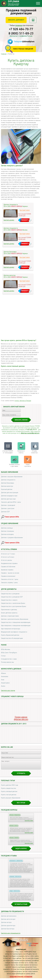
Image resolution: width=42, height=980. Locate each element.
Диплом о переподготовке (10, 616)
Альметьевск (5, 683)
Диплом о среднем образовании (12, 538)
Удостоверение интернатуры (11, 629)
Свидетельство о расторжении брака (14, 606)
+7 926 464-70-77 (21, 29)
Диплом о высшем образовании (12, 477)
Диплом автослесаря (8, 921)
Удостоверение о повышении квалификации (16, 626)
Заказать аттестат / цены (10, 579)
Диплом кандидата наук (9, 496)
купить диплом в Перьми (23, 401)
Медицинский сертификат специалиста (14, 632)
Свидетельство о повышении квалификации (16, 622)
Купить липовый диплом (9, 793)
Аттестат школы (6, 560)
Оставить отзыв (21, 906)
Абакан (3, 673)
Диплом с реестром (8, 509)
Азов (3, 680)
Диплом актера (6, 924)
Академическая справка (9, 563)
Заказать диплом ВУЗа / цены (11, 502)
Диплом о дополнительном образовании (15, 619)
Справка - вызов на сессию (10, 573)
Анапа (3, 686)
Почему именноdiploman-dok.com (21, 718)
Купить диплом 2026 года (10, 787)
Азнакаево (5, 677)
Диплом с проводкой (8, 505)
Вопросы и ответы (21, 452)
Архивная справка (7, 570)
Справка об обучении (8, 567)
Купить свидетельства (9, 790)
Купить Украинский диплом (10, 635)
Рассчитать (33, 20)
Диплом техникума (7, 531)
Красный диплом (7, 489)
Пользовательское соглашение (21, 979)
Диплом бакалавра (8, 483)
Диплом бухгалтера (8, 931)
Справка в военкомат (8, 576)
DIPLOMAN (20, 942)
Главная (4, 54)
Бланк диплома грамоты (9, 613)
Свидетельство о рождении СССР (12, 597)
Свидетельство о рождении (10, 594)
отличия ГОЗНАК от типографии (8, 452)
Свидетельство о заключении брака (13, 603)
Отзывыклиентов (34, 452)
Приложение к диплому (9, 610)
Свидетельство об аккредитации (12, 638)
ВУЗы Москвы (6, 649)
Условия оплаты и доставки (14, 465)
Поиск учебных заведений (23, 49)
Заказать (25, 220)
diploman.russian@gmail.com (30, 433)
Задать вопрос (21, 850)
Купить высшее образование (11, 800)
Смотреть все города (8, 691)
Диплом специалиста (8, 480)
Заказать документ (16, 20)
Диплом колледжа (7, 534)
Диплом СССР (5, 512)
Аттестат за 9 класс (8, 557)
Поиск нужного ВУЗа (12, 517)
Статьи (3, 656)
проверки (19, 25)
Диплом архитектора (8, 927)
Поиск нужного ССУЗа (12, 543)
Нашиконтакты (28, 465)
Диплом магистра (7, 486)
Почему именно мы (7, 662)
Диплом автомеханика (9, 918)
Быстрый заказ (25, 210)
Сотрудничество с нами (9, 659)
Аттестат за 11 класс (8, 554)
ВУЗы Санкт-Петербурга (9, 653)
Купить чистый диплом (9, 796)
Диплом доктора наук (8, 499)
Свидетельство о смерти (9, 600)
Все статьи (21, 805)
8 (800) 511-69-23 (21, 34)
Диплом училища (7, 528)
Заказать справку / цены (9, 583)
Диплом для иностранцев (10, 493)
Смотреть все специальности (11, 935)
